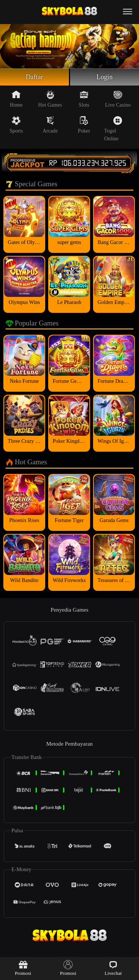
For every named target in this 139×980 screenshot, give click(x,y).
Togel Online (113, 129)
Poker (84, 125)
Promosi (23, 968)
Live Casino (118, 99)
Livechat (113, 968)
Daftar (35, 77)
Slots (84, 99)
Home (16, 99)
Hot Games (50, 99)
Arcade (50, 125)
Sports (16, 125)
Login (105, 77)
